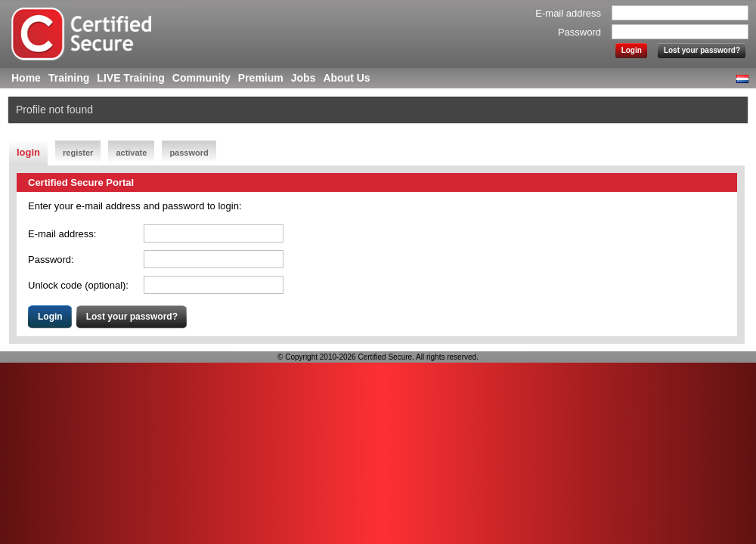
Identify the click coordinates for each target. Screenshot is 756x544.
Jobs (304, 78)
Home (26, 78)
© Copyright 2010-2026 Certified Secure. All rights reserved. (378, 357)
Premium (261, 78)
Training (69, 78)
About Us (346, 78)
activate (131, 153)
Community (201, 78)
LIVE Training (130, 78)
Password (579, 32)
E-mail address (568, 13)
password (189, 153)
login (28, 152)
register (78, 153)
